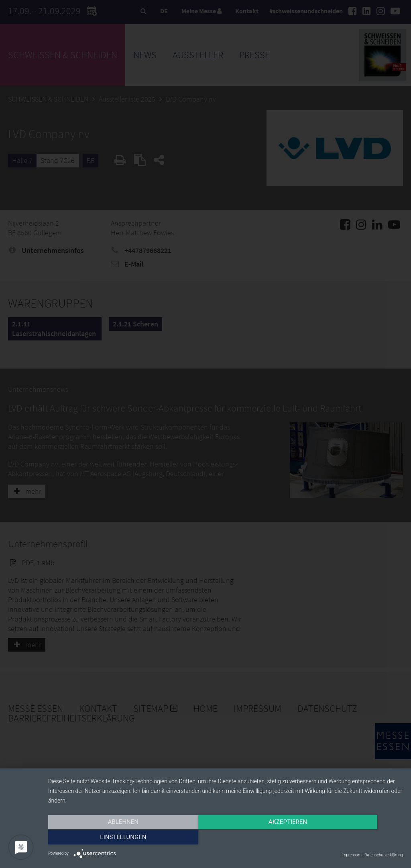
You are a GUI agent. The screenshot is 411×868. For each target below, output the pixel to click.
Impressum (352, 855)
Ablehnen (101, 839)
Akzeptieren (226, 839)
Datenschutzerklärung (384, 855)
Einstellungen (350, 839)
